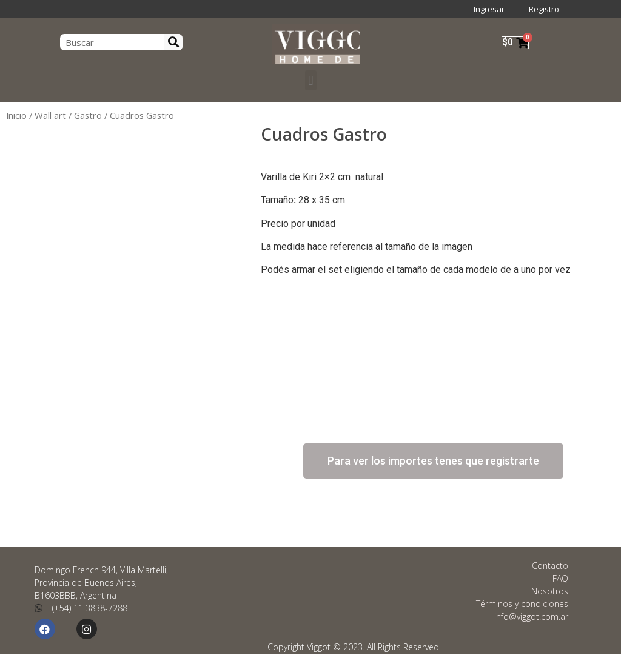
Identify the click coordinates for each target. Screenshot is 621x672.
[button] (310, 80)
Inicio (16, 115)
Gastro (88, 115)
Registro (544, 9)
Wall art (50, 115)
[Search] (173, 42)
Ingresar (489, 9)
